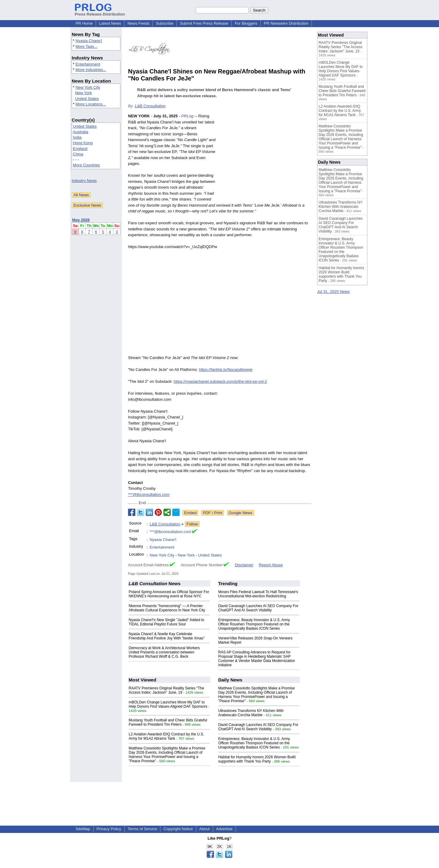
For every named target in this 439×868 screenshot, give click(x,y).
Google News (241, 513)
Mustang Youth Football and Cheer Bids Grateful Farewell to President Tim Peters (168, 722)
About (205, 829)
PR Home (84, 23)
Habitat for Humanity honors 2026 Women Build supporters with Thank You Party (257, 759)
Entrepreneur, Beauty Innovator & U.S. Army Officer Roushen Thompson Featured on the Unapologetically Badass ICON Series (254, 624)
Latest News (110, 23)
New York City (88, 87)
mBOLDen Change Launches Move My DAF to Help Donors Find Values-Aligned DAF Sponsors (168, 704)
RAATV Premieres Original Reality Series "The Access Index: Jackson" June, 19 (166, 690)
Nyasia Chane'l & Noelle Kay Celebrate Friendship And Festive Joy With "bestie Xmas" (167, 636)
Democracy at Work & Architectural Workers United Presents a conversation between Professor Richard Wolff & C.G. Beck (164, 652)
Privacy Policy (109, 829)
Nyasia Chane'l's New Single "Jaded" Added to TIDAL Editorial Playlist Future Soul (166, 622)
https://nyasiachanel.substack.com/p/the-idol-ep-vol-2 (220, 381)
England (80, 149)
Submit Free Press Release (204, 23)
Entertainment (88, 64)
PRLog (187, 116)
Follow (192, 524)
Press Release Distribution (100, 12)
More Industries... (91, 70)
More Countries (86, 165)
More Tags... (86, 46)
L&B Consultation (150, 106)
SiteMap (83, 829)
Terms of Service (143, 829)
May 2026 (81, 220)
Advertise (224, 829)
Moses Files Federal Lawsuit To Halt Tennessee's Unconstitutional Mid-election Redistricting (258, 594)
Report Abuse (271, 565)
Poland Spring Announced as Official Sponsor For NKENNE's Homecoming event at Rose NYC (169, 594)
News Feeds (138, 23)
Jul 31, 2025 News (333, 292)
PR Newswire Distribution (286, 23)
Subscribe (165, 23)
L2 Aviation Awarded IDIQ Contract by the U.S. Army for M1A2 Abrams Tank (166, 736)
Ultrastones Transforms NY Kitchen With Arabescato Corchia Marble (251, 713)
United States (87, 99)
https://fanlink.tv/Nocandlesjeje (226, 370)
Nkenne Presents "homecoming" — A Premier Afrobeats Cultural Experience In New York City (167, 608)
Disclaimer (244, 565)
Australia (81, 132)
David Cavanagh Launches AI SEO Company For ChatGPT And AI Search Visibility (258, 608)
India (77, 137)
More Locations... (91, 104)
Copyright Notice (178, 829)
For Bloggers (246, 23)
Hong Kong (83, 143)
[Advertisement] (265, 158)
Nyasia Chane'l (89, 41)
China (78, 154)
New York (83, 93)
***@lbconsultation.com (149, 494)
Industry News (84, 181)
